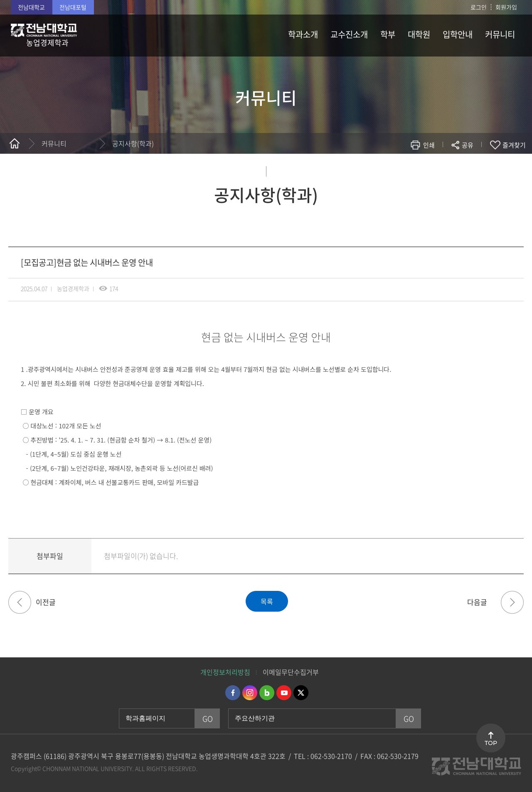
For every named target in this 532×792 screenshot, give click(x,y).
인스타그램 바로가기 (250, 693)
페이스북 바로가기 (233, 693)
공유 (468, 145)
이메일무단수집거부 (291, 672)
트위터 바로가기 (301, 693)
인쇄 (429, 145)
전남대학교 (31, 7)
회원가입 (506, 7)
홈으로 (15, 143)
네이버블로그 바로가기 (267, 693)
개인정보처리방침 (225, 672)
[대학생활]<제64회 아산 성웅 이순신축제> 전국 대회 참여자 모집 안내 (20, 602)
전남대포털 (73, 7)
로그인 (479, 7)
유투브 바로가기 (284, 693)
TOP (491, 743)
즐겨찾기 (514, 145)
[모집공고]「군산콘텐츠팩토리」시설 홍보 (512, 602)
